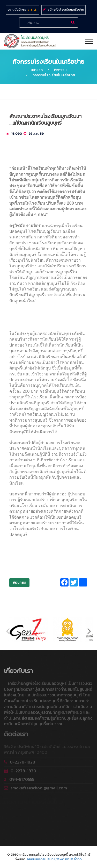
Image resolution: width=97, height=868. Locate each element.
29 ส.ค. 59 (36, 134)
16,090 (17, 134)
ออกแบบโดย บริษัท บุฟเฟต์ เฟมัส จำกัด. (55, 859)
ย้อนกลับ (19, 582)
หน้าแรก (37, 70)
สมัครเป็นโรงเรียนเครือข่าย (66, 10)
